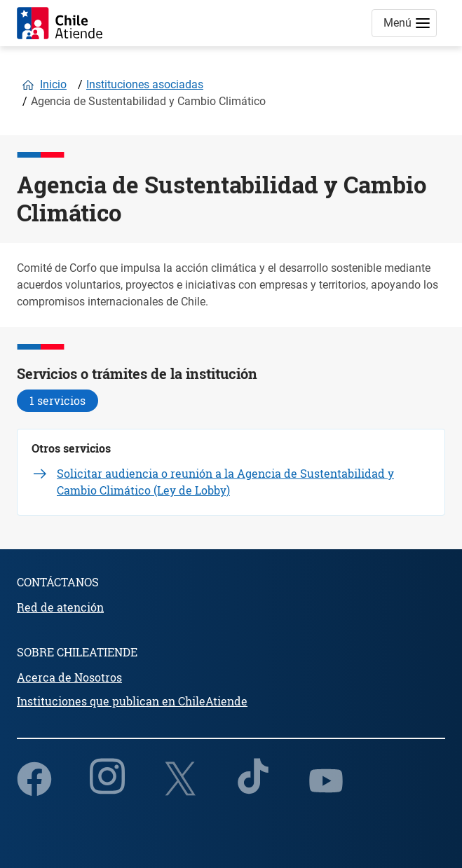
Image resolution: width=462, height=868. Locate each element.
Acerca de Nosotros (69, 677)
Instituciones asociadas (145, 84)
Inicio (53, 84)
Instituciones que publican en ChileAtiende (132, 701)
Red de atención (60, 607)
